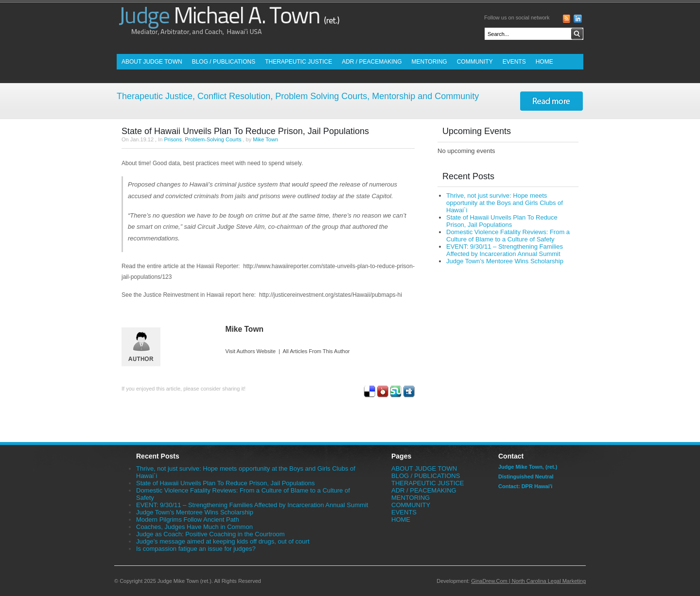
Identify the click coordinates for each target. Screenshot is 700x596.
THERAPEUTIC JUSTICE (298, 62)
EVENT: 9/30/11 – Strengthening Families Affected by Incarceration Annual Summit (505, 250)
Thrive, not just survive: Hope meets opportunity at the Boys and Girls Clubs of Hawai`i (505, 203)
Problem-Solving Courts (213, 139)
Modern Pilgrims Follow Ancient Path (188, 519)
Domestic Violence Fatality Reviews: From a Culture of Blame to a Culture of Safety (508, 236)
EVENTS (514, 62)
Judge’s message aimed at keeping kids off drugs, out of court (223, 541)
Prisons (173, 139)
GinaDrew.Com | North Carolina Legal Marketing (528, 581)
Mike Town (265, 139)
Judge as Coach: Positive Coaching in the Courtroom (210, 534)
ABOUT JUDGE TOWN (152, 62)
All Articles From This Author (316, 351)
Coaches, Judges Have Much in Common (194, 527)
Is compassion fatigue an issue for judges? (196, 549)
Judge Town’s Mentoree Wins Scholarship (505, 261)
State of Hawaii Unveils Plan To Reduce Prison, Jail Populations (245, 131)
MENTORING (429, 62)
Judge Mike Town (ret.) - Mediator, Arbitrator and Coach (228, 27)
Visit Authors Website (251, 351)
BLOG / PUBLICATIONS (224, 62)
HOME (544, 62)
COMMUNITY (475, 62)
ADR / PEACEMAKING (372, 62)
